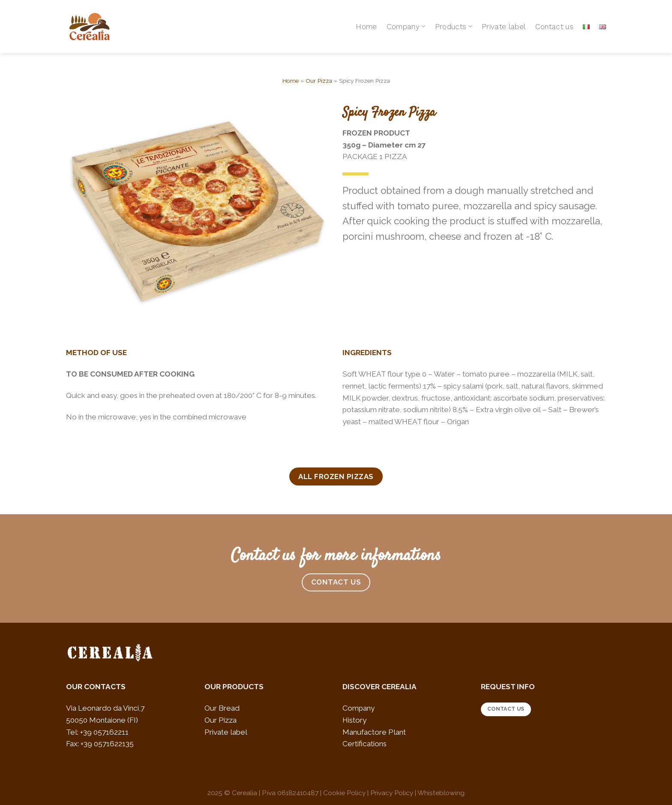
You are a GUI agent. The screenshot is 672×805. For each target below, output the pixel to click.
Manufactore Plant (374, 732)
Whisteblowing (441, 793)
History (354, 720)
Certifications (364, 744)
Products (454, 27)
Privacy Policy (392, 793)
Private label (504, 27)
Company (406, 27)
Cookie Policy (344, 793)
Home (366, 27)
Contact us (554, 27)
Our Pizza (319, 81)
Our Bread (222, 708)
